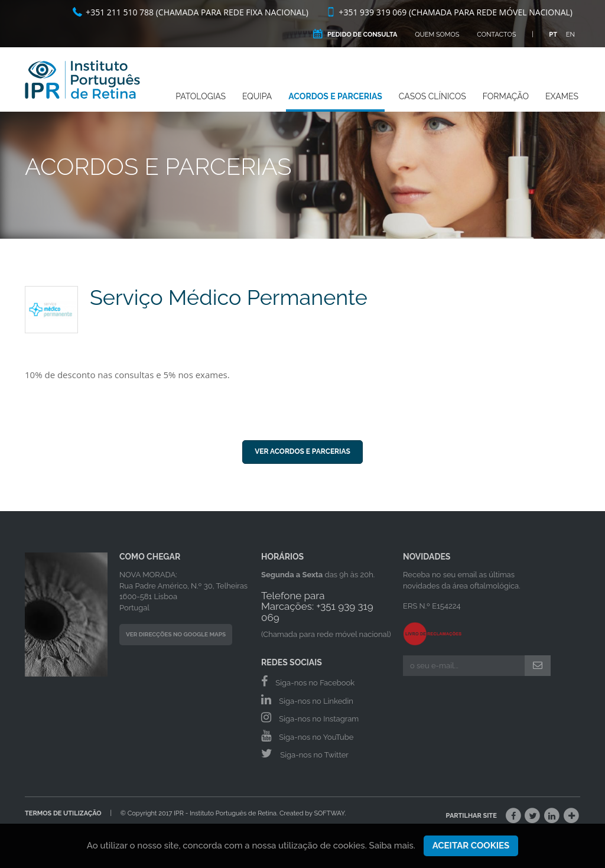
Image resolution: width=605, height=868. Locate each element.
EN (570, 35)
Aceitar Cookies (471, 852)
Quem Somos (437, 35)
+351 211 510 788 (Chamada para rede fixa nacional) (190, 12)
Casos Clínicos (432, 96)
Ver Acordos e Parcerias (302, 451)
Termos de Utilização (63, 813)
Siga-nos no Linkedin (307, 700)
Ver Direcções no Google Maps (176, 634)
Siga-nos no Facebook (308, 681)
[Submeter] (538, 666)
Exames (562, 96)
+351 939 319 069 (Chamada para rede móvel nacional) (449, 12)
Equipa (257, 96)
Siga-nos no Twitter (305, 753)
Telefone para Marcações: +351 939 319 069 (317, 607)
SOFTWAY (329, 813)
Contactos (496, 35)
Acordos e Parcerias (335, 96)
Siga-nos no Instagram (310, 717)
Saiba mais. (392, 852)
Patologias (201, 96)
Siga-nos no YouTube (307, 736)
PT (553, 35)
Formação (506, 96)
